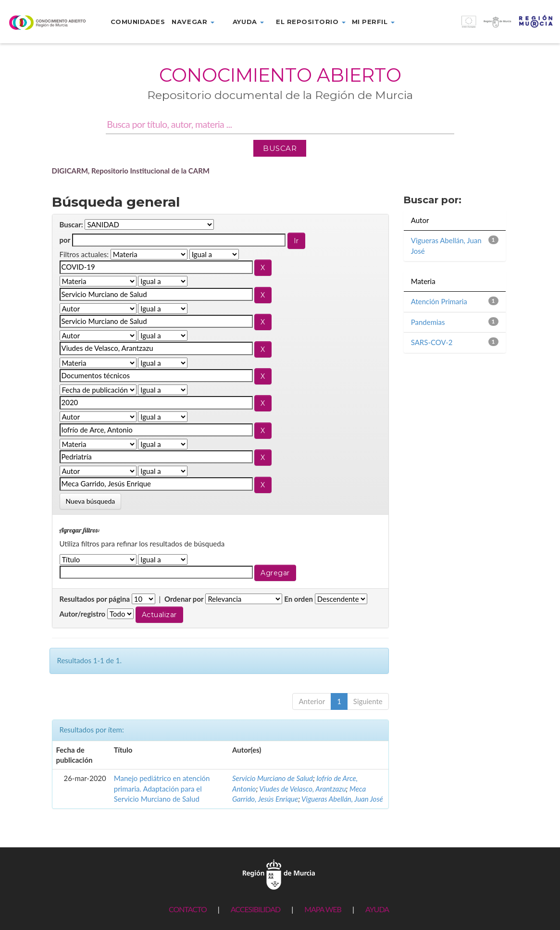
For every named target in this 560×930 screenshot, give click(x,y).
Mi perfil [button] (373, 22)
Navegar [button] (193, 22)
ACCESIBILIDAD (255, 909)
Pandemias (428, 322)
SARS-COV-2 (432, 342)
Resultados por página (95, 599)
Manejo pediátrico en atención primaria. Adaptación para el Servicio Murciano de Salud (162, 788)
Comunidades (138, 22)
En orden (299, 599)
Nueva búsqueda (91, 501)
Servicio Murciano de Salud (273, 778)
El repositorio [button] (311, 22)
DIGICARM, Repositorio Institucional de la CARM (131, 171)
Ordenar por (184, 599)
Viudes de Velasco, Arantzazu (302, 789)
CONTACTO (188, 909)
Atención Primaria (439, 301)
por (65, 240)
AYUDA (377, 909)
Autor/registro (83, 614)
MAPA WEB (323, 909)
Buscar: (71, 224)
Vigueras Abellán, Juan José (342, 799)
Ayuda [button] (248, 22)
